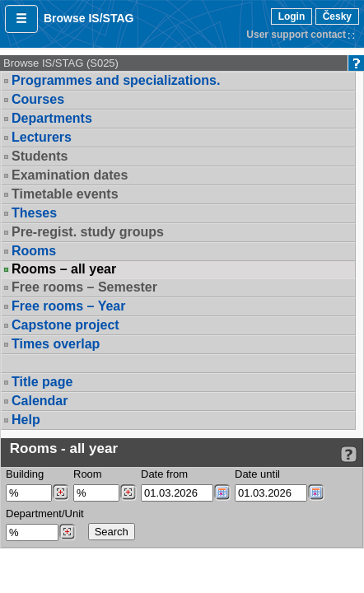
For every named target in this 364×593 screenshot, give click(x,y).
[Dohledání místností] (128, 493)
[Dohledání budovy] (61, 493)
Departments (52, 118)
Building (25, 474)
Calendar (40, 401)
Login (292, 16)
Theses (34, 213)
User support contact (296, 35)
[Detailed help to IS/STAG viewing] (349, 454)
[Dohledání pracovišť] (67, 532)
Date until (257, 474)
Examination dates (70, 175)
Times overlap (56, 344)
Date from (164, 474)
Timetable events (65, 194)
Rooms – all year (64, 269)
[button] (21, 19)
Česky (337, 16)
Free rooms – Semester (84, 287)
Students (40, 156)
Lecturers (42, 137)
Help (26, 420)
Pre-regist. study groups (88, 232)
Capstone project (65, 325)
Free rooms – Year (68, 306)
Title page (42, 382)
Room (88, 474)
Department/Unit (45, 514)
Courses (38, 99)
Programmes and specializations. (116, 80)
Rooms (34, 251)
